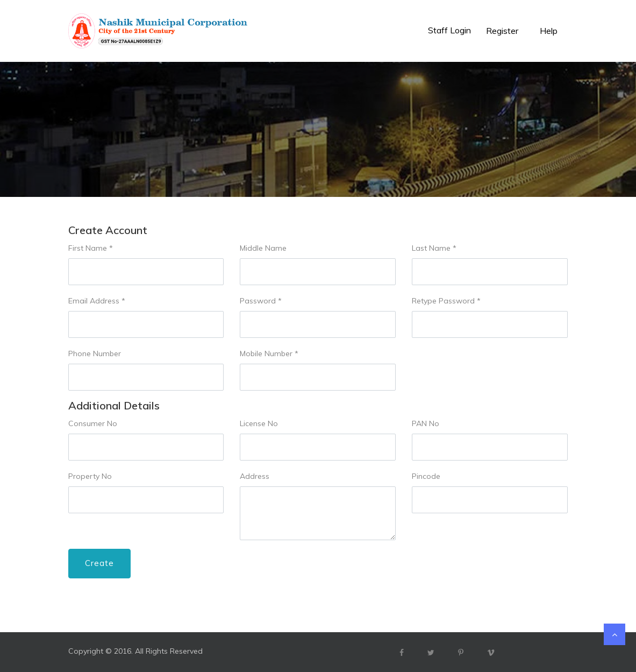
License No (259, 423)
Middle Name (263, 248)
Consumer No (93, 423)
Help (549, 31)
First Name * (91, 248)
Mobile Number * (269, 353)
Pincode (426, 476)
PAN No (426, 423)
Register (502, 31)
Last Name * (434, 248)
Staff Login (449, 30)
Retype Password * (446, 301)
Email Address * (97, 301)
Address (255, 476)
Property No (90, 476)
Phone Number (95, 353)
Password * (261, 301)
